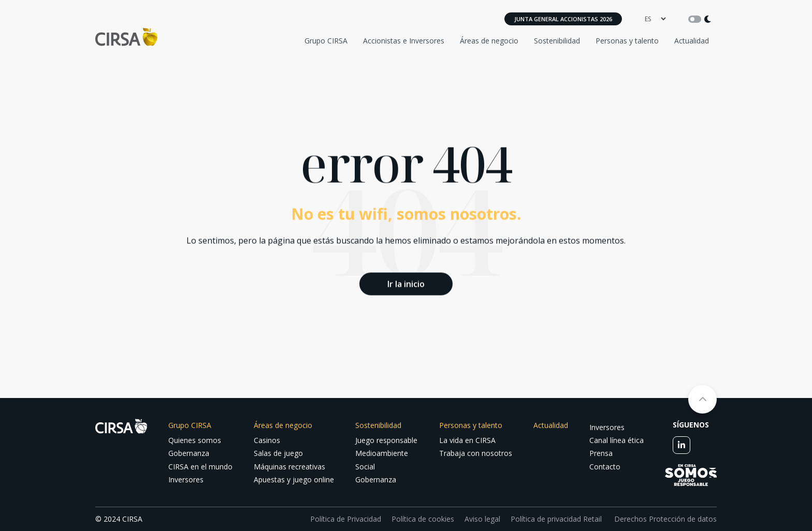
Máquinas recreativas (289, 467)
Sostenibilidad (557, 41)
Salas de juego (278, 453)
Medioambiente (382, 453)
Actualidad (692, 41)
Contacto (605, 467)
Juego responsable (386, 440)
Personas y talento (627, 41)
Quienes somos (195, 440)
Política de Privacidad (346, 519)
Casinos (267, 440)
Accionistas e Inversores (404, 41)
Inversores (186, 480)
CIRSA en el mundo (200, 467)
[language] (655, 19)
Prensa (601, 453)
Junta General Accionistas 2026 (563, 19)
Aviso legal (482, 519)
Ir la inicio (406, 283)
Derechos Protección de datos (664, 519)
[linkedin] (682, 445)
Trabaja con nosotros (476, 453)
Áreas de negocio (489, 41)
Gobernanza (189, 453)
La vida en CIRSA (467, 440)
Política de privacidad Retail (556, 519)
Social (365, 467)
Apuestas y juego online (294, 480)
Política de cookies (423, 519)
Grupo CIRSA (326, 41)
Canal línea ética (617, 440)
